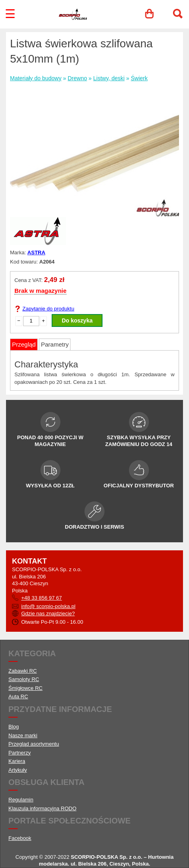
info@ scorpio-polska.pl (48, 606)
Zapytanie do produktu (48, 309)
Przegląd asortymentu (34, 744)
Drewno (77, 78)
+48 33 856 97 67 (42, 598)
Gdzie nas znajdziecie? (48, 613)
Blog (14, 727)
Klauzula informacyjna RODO (42, 808)
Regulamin (21, 800)
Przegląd (24, 344)
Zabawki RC (23, 671)
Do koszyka (77, 320)
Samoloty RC (24, 679)
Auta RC (18, 697)
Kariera (17, 761)
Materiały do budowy (36, 78)
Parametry (55, 344)
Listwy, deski (109, 78)
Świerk (139, 78)
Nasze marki (23, 735)
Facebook (20, 838)
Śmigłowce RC (25, 688)
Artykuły (18, 770)
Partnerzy (20, 753)
